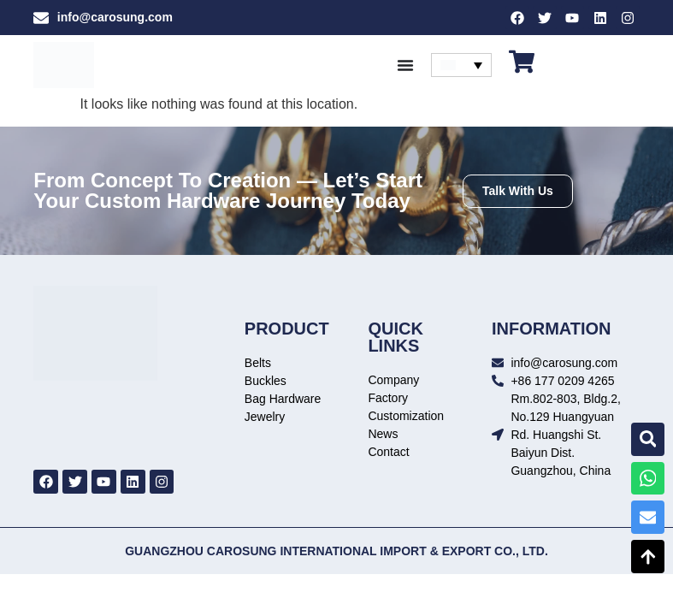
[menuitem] (461, 66)
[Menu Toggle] (405, 66)
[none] (461, 66)
